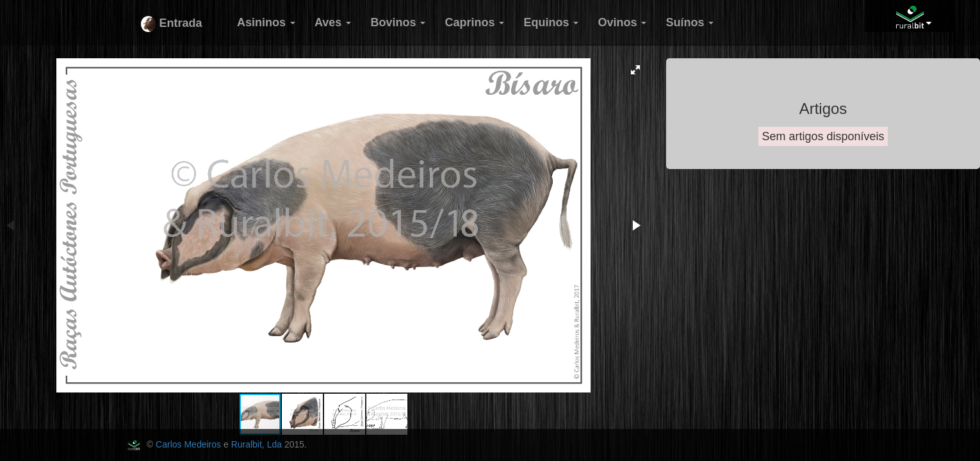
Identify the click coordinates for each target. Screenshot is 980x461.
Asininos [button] (266, 22)
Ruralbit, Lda (257, 444)
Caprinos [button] (474, 22)
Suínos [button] (690, 22)
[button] (635, 70)
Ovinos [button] (622, 22)
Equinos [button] (551, 22)
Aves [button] (333, 22)
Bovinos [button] (398, 22)
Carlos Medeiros (188, 444)
